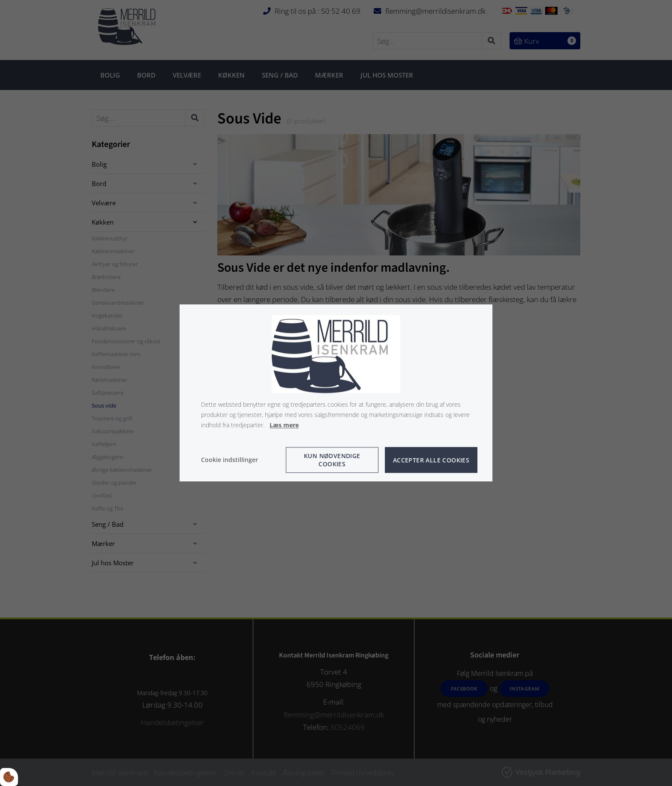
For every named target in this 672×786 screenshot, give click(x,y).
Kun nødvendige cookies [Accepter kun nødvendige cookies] (332, 460)
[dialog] (336, 393)
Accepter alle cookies (431, 460)
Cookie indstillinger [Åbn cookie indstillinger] (229, 460)
